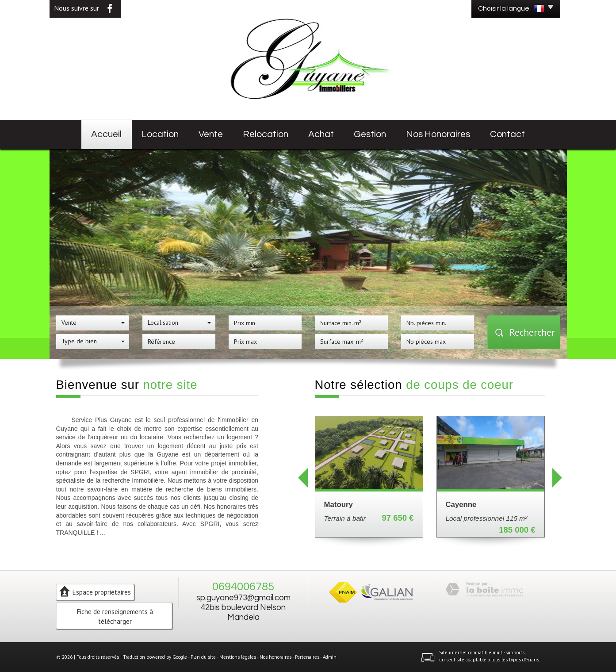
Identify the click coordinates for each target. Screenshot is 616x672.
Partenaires (307, 657)
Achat (321, 134)
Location (160, 134)
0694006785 (243, 587)
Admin (330, 657)
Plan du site (203, 657)
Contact (507, 134)
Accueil (106, 134)
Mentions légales (238, 657)
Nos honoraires (438, 134)
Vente (211, 134)
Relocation (266, 134)
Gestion (370, 134)
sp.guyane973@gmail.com (243, 598)
